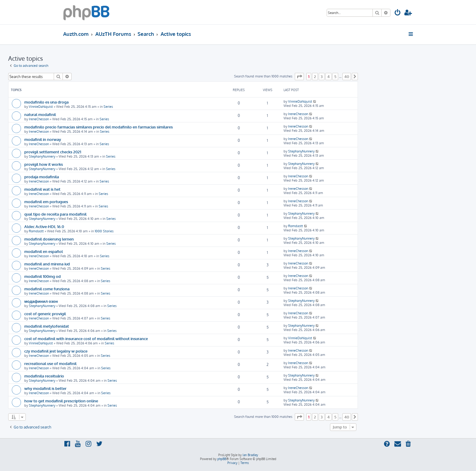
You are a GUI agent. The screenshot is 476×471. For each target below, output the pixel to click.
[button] (299, 77)
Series (108, 107)
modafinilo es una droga (46, 102)
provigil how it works (44, 164)
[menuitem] (398, 13)
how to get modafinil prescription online (61, 401)
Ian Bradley (250, 455)
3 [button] (322, 77)
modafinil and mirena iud (47, 264)
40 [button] (347, 77)
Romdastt (36, 231)
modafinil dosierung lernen (49, 239)
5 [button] (335, 77)
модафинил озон (41, 301)
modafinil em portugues (46, 201)
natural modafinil (40, 114)
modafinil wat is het (42, 189)
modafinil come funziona (47, 289)
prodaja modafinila (42, 177)
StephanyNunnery (42, 156)
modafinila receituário (44, 376)
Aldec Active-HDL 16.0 (44, 226)
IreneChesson (39, 119)
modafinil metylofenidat (47, 326)
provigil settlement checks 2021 (53, 152)
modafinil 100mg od (42, 276)
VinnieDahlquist (41, 107)
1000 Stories (104, 231)
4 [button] (328, 77)
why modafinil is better (45, 388)
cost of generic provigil (45, 314)
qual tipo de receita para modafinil (55, 214)
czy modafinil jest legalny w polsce (56, 351)
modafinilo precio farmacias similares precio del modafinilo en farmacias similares (99, 127)
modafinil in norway (43, 139)
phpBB (222, 459)
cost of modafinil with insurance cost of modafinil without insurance (86, 338)
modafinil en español (44, 251)
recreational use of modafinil (50, 363)
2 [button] (315, 77)
